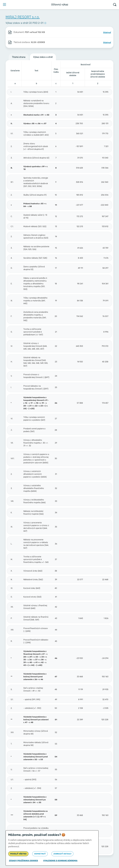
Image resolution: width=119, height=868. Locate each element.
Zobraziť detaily (62, 854)
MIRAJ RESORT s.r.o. (23, 17)
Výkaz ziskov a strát (43, 57)
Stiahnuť (107, 32)
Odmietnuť (40, 854)
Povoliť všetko (18, 854)
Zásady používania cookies (23, 861)
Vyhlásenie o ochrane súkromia (60, 861)
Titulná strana (19, 57)
